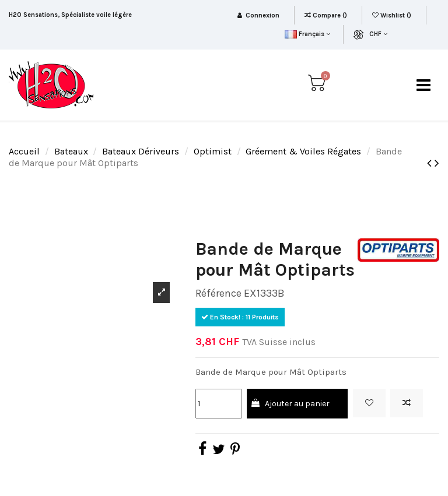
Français (307, 34)
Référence (218, 293)
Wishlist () (393, 15)
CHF (378, 34)
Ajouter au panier (290, 404)
